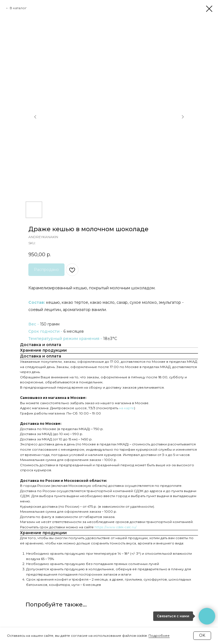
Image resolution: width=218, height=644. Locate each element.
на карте (127, 408)
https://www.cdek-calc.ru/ (116, 527)
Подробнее (159, 636)
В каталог (18, 8)
